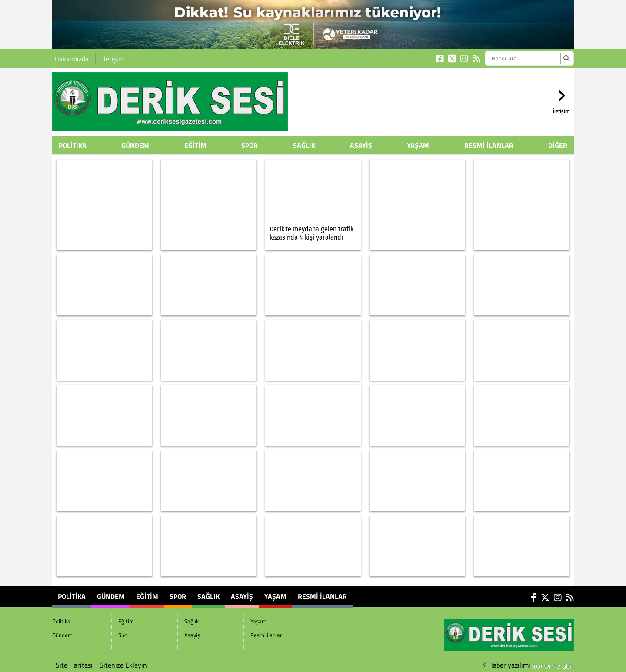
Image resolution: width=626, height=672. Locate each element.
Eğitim (195, 145)
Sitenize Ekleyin (123, 665)
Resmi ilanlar (489, 145)
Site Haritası (74, 665)
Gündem (135, 145)
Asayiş (361, 145)
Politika (73, 145)
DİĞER (558, 145)
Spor (250, 145)
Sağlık (304, 145)
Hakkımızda (72, 59)
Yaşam (418, 145)
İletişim (113, 59)
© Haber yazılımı (528, 665)
